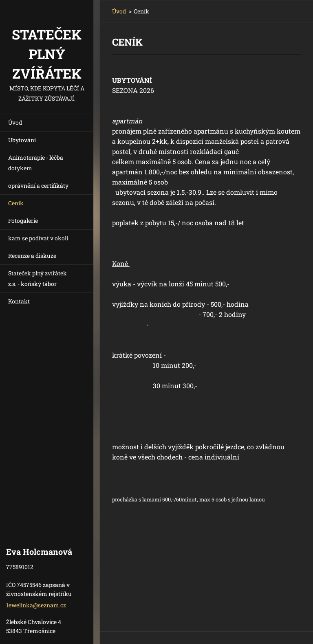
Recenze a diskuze (32, 256)
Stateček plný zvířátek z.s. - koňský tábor (37, 278)
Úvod (15, 122)
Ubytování (22, 140)
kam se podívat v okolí (38, 238)
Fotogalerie (23, 221)
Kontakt (19, 301)
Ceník (16, 203)
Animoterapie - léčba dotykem (36, 163)
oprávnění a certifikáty (38, 186)
